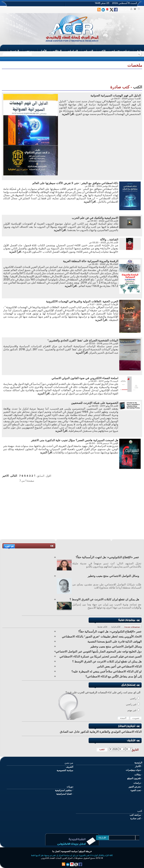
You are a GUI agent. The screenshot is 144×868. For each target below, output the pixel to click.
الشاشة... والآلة (109, 239)
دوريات (70, 787)
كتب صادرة (136, 818)
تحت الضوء (136, 790)
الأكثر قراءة (116, 627)
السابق (41, 476)
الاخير (5, 476)
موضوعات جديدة (132, 627)
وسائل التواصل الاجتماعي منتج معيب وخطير (113, 576)
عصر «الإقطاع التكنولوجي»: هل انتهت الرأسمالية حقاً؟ (107, 557)
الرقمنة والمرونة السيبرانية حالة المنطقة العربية (91, 261)
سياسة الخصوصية (65, 770)
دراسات (137, 783)
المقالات (57, 51)
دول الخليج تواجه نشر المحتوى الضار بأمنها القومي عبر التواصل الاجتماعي (99, 651)
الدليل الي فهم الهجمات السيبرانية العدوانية (116, 95)
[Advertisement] (72, 78)
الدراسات (73, 51)
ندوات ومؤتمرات (121, 51)
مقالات (138, 775)
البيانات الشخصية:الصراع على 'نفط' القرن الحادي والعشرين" (83, 340)
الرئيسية (15, 51)
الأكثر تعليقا (102, 627)
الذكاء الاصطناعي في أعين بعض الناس (119, 666)
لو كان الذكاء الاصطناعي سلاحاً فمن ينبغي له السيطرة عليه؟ (107, 671)
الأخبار (43, 51)
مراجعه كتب (135, 815)
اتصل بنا (56, 851)
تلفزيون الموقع (134, 778)
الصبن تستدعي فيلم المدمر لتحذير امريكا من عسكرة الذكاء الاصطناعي (101, 656)
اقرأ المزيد (68, 114)
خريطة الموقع (85, 851)
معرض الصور (135, 787)
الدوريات (88, 51)
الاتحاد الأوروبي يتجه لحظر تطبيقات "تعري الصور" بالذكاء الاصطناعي (102, 636)
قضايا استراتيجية (64, 794)
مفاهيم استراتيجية (63, 790)
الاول (48, 476)
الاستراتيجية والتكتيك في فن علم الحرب (95, 218)
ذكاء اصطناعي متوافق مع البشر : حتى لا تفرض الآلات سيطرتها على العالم (75, 183)
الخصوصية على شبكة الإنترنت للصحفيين (95, 403)
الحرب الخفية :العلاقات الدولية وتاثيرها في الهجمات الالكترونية (82, 301)
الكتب (102, 51)
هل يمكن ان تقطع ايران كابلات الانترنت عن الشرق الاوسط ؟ (104, 599)
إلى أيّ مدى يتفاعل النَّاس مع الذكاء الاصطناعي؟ (114, 676)
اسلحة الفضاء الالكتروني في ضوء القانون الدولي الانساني (85, 378)
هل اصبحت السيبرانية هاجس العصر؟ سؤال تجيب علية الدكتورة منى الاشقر (75, 440)
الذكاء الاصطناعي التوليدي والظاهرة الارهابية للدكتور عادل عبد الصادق (101, 732)
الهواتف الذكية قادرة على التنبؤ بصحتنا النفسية (115, 641)
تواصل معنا (125, 9)
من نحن (29, 51)
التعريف (70, 767)
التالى (14, 476)
